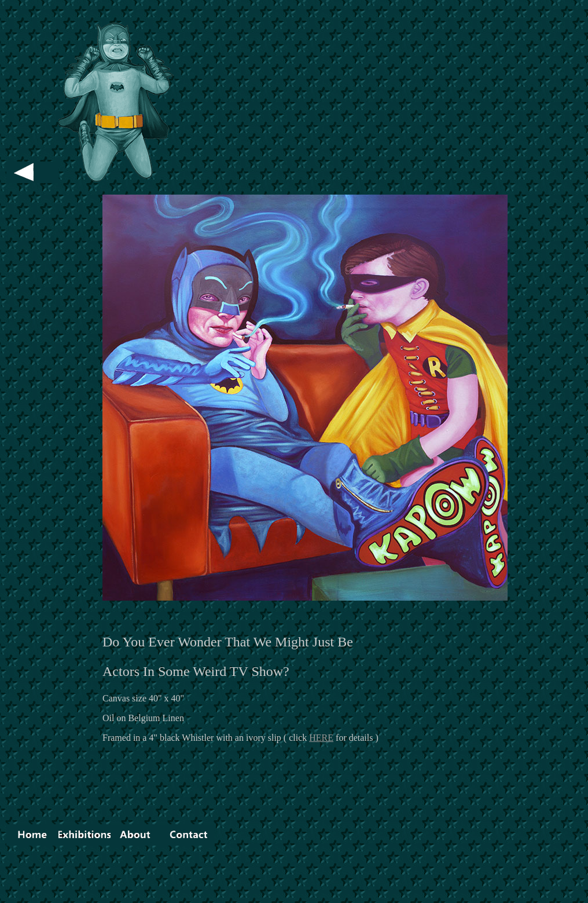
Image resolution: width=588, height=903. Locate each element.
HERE (321, 738)
